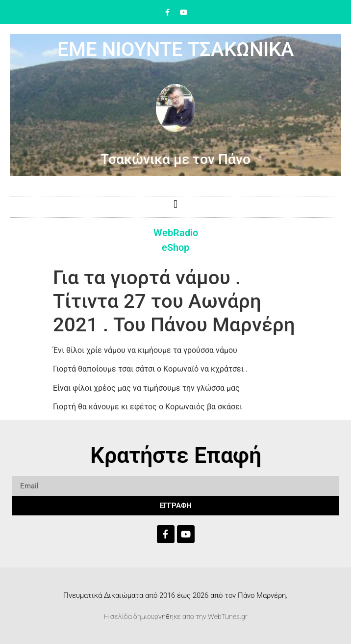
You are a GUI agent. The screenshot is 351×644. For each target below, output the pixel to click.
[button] (175, 204)
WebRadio (176, 233)
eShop (175, 247)
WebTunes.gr (228, 617)
